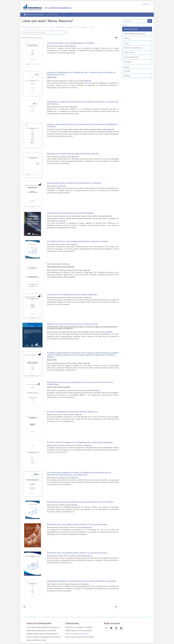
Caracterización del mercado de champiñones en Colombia (74, 183)
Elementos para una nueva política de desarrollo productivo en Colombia (80, 502)
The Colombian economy (58, 264)
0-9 (23, 27)
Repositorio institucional (35, 15)
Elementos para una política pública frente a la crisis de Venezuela (77, 524)
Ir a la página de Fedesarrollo (58, 8)
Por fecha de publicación (133, 48)
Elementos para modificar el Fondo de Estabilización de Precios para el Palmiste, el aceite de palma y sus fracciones (79, 474)
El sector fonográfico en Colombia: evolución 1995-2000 (72, 412)
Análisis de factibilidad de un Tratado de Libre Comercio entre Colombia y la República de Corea (81, 74)
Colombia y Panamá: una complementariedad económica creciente (77, 241)
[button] (147, 4)
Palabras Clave (129, 52)
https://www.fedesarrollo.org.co (77, 634)
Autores (127, 38)
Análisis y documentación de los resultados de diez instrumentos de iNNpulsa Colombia (82, 125)
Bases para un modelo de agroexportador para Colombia (73, 154)
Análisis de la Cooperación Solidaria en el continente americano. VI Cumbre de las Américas (82, 103)
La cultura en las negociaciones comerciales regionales (72, 295)
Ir (67, 33)
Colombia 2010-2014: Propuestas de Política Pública (70, 213)
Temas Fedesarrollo (131, 57)
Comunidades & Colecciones (135, 34)
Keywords (128, 62)
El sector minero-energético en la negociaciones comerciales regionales (80, 442)
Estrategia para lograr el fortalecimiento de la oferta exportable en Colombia (82, 581)
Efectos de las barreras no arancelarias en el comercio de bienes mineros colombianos (80, 383)
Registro (127, 76)
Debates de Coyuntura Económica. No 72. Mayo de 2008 (72, 324)
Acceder (127, 71)
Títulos (126, 43)
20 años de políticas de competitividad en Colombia (70, 43)
